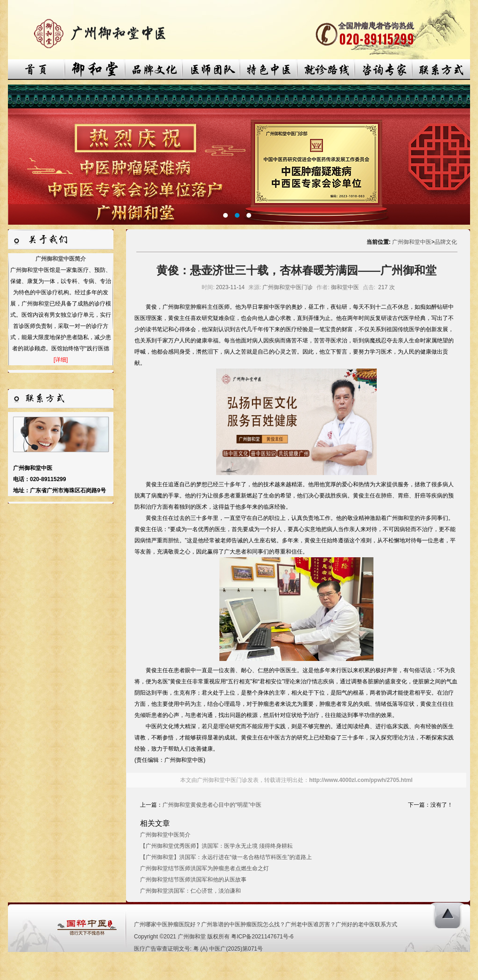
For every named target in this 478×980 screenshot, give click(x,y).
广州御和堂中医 (412, 242)
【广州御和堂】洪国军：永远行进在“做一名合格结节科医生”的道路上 (226, 857)
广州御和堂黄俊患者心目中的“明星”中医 (212, 805)
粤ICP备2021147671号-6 (262, 937)
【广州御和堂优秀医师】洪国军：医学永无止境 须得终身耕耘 (216, 846)
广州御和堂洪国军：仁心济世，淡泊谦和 (190, 891)
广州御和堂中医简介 (61, 259)
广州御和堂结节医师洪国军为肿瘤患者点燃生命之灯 (204, 868)
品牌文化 (446, 242)
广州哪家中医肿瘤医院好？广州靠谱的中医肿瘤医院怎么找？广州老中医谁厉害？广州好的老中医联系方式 (266, 924)
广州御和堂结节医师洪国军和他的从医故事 (193, 880)
